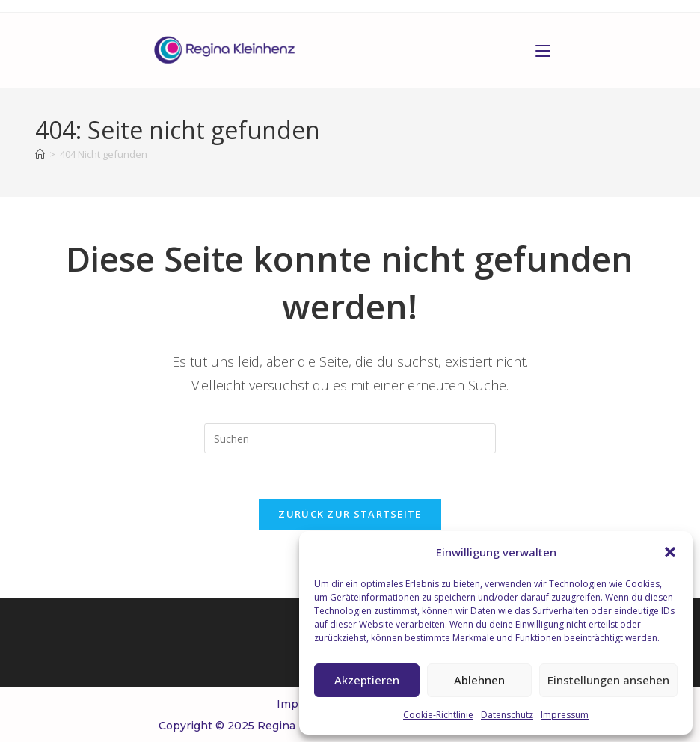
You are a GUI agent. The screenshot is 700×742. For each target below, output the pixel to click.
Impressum (565, 715)
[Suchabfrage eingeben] (350, 438)
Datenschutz (507, 715)
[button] (670, 552)
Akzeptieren (367, 680)
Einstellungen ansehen (608, 680)
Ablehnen (479, 680)
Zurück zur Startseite (350, 514)
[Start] (40, 154)
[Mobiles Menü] (543, 50)
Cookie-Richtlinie (438, 715)
